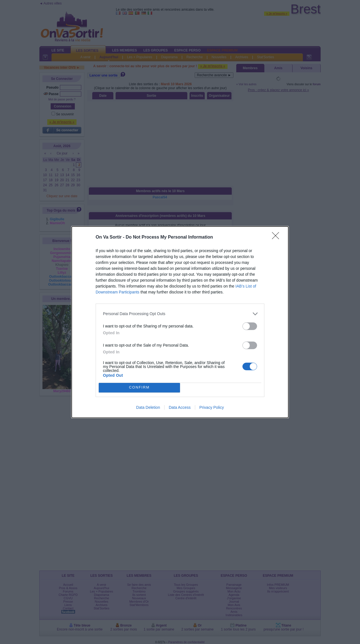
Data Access (180, 407)
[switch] (250, 326)
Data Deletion (148, 407)
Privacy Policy (212, 407)
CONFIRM (139, 387)
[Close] (277, 237)
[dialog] (180, 322)
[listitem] (180, 314)
